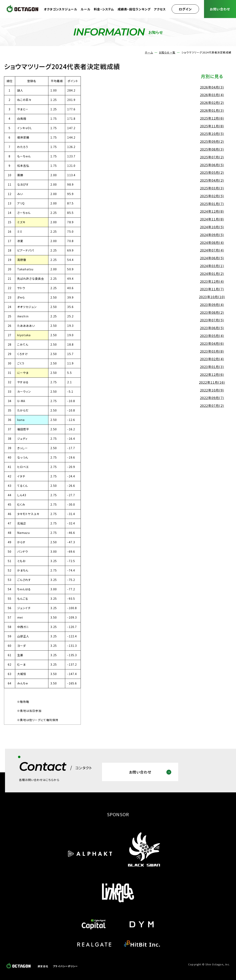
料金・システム (104, 9)
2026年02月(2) (212, 103)
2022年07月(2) (212, 405)
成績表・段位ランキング (134, 9)
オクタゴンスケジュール (60, 9)
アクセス (160, 9)
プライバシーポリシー (65, 966)
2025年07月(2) (212, 157)
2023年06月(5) (212, 328)
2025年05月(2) (212, 172)
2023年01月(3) (212, 367)
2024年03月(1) (212, 266)
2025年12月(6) (212, 118)
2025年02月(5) (212, 196)
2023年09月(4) (212, 305)
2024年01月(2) (212, 274)
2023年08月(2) (212, 312)
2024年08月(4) (212, 242)
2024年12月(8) (212, 211)
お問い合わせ (220, 9)
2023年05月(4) (212, 336)
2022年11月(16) (212, 382)
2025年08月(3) (212, 149)
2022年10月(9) (212, 390)
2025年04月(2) (212, 180)
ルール (85, 9)
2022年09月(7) (212, 398)
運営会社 (43, 966)
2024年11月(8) (212, 219)
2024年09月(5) (212, 235)
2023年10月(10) (212, 297)
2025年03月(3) (212, 188)
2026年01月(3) (212, 110)
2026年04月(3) (212, 87)
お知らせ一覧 (167, 52)
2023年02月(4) (212, 359)
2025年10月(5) (212, 134)
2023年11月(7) (212, 289)
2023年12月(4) (212, 281)
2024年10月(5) (212, 227)
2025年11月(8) (212, 126)
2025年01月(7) (212, 204)
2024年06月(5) (212, 258)
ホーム (149, 52)
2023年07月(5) (212, 320)
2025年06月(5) (212, 165)
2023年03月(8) (212, 351)
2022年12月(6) (212, 374)
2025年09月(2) (212, 141)
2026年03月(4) (212, 95)
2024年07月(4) (212, 250)
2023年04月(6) (212, 343)
